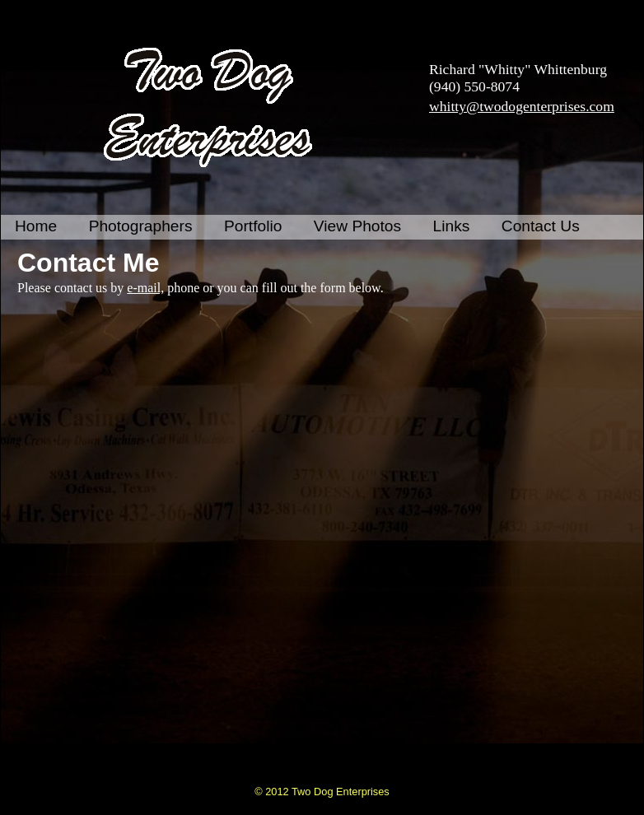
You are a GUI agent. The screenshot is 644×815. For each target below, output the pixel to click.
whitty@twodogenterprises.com (522, 106)
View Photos (357, 226)
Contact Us (541, 226)
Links (452, 226)
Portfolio (253, 226)
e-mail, (145, 288)
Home (36, 226)
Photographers (141, 226)
